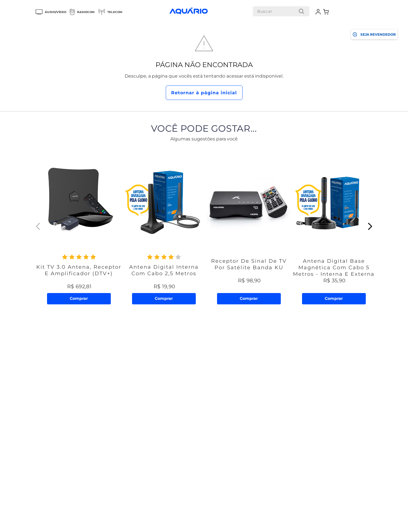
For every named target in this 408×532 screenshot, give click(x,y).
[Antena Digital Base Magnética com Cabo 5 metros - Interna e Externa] (334, 226)
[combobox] (279, 11)
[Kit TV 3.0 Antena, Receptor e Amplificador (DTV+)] (79, 226)
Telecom (110, 12)
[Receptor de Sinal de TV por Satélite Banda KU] (249, 226)
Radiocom (82, 12)
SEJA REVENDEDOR (374, 34)
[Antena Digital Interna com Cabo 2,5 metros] (164, 226)
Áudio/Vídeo (51, 12)
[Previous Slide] (38, 226)
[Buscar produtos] (299, 11)
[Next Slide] (370, 226)
